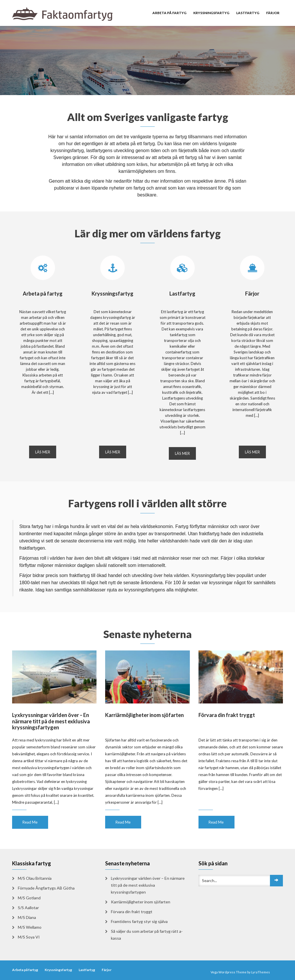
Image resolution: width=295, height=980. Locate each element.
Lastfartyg (248, 13)
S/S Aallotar (28, 908)
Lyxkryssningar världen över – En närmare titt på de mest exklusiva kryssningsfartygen (51, 721)
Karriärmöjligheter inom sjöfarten (144, 715)
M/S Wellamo (30, 927)
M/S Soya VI (29, 937)
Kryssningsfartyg (211, 13)
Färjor (273, 13)
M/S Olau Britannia (35, 878)
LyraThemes (261, 972)
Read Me (30, 822)
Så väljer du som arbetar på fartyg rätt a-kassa (147, 935)
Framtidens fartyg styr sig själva (139, 921)
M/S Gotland (29, 898)
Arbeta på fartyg (169, 13)
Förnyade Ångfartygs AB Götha (46, 888)
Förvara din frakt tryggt (227, 715)
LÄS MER (43, 452)
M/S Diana (27, 917)
